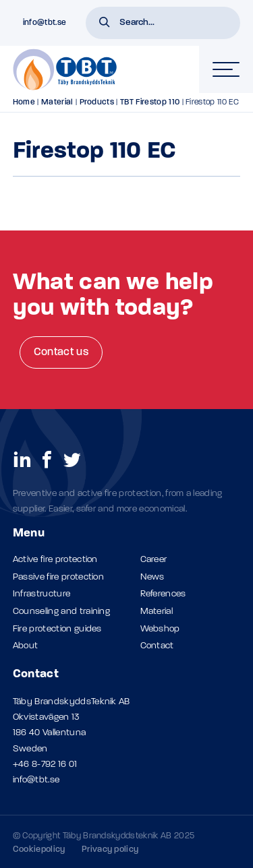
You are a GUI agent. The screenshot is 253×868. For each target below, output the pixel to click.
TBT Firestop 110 (150, 102)
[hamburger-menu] (226, 69)
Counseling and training (61, 612)
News (152, 577)
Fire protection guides (57, 629)
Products (97, 102)
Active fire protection (55, 560)
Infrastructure (41, 594)
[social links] (22, 459)
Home (24, 102)
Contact (157, 646)
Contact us (61, 352)
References (163, 594)
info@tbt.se (36, 780)
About (26, 646)
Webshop (160, 629)
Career (154, 560)
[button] (105, 24)
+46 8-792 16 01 (45, 765)
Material (57, 102)
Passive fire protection (58, 577)
